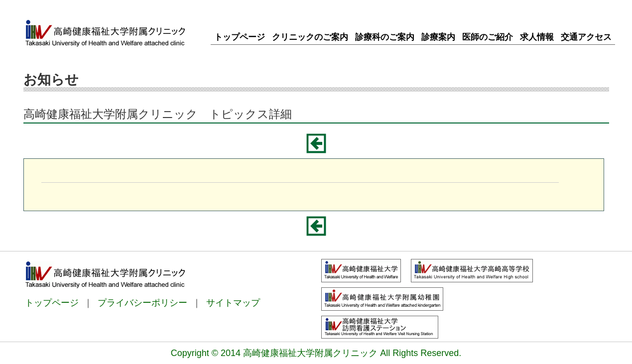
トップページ (52, 303)
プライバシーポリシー (142, 303)
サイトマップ (233, 303)
